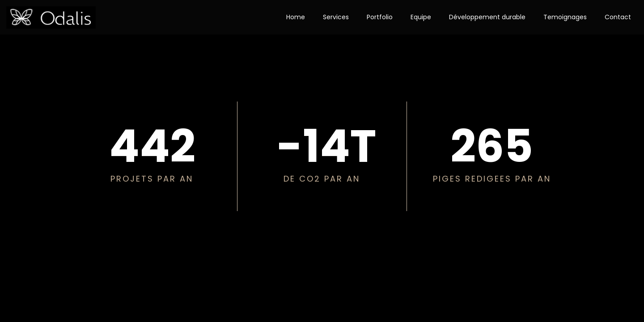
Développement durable (487, 17)
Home (296, 17)
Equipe (421, 17)
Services (336, 17)
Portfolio (380, 17)
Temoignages (565, 17)
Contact (618, 17)
